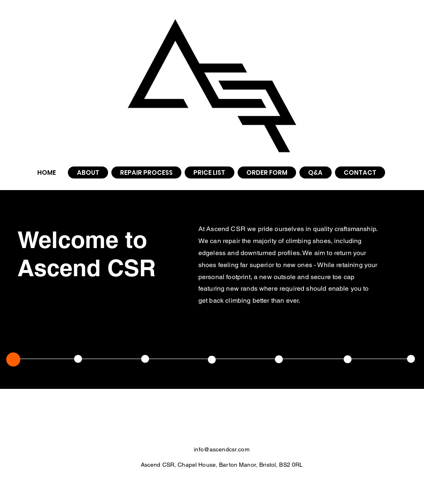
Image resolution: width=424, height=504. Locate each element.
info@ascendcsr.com (222, 449)
